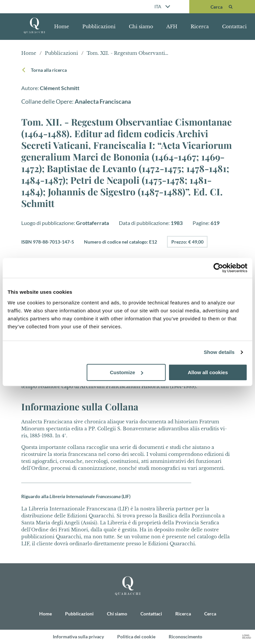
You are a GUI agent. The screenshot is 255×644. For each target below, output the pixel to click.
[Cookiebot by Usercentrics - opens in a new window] (218, 268)
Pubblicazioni (99, 27)
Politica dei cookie (136, 637)
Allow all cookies (208, 372)
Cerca (210, 614)
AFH (172, 27)
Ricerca (200, 27)
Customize (127, 372)
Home (62, 27)
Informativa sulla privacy (78, 637)
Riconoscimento (185, 637)
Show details (219, 352)
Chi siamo (141, 27)
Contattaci (234, 27)
